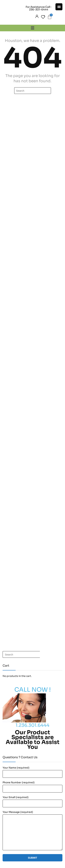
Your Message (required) (18, 812)
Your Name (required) (16, 768)
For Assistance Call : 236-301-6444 (39, 8)
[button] (32, 28)
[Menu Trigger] (59, 7)
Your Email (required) (16, 797)
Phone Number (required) (19, 782)
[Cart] (50, 17)
